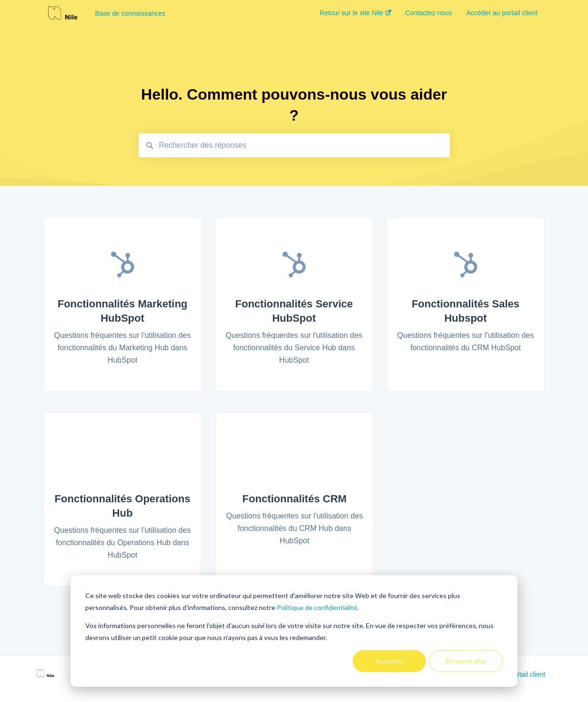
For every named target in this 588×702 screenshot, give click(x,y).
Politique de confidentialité (317, 607)
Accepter (390, 661)
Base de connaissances (130, 13)
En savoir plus (466, 661)
